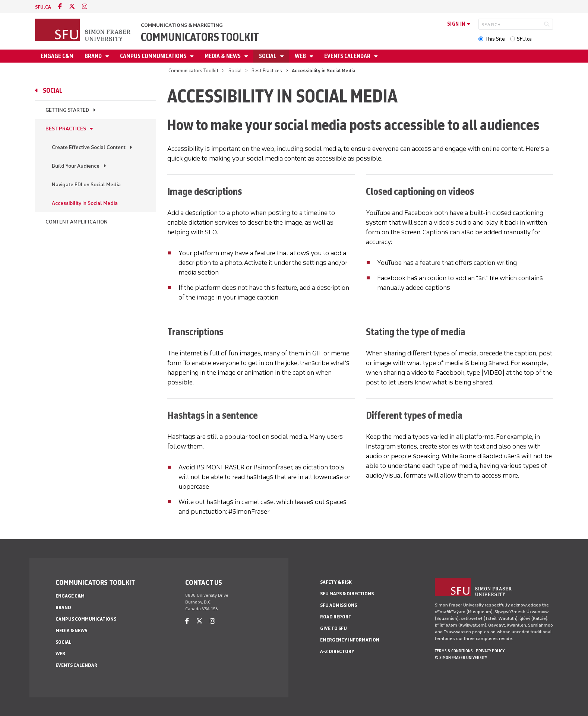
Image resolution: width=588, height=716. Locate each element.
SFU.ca (524, 39)
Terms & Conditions (454, 651)
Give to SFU (333, 628)
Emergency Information (350, 640)
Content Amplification (77, 222)
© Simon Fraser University (461, 658)
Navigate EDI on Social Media (86, 185)
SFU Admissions (339, 605)
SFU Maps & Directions (347, 594)
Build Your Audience (76, 166)
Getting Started (67, 110)
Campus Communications (154, 56)
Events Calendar (348, 56)
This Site (495, 39)
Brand (94, 56)
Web (301, 56)
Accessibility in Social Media (85, 203)
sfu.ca (43, 7)
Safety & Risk (336, 582)
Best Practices (267, 71)
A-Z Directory (337, 651)
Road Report (336, 617)
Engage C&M (57, 56)
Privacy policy (490, 651)
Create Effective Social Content (89, 147)
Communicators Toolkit (200, 37)
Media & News (223, 56)
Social (268, 56)
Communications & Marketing (182, 25)
